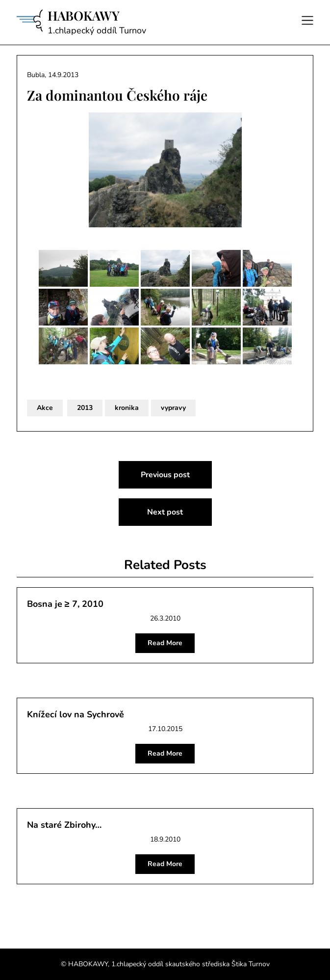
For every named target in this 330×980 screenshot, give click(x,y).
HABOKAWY (84, 16)
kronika (127, 408)
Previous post (165, 475)
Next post (165, 512)
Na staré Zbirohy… (64, 825)
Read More (165, 643)
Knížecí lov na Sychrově (76, 714)
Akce (45, 408)
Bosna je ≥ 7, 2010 (65, 604)
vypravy (173, 408)
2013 (85, 408)
